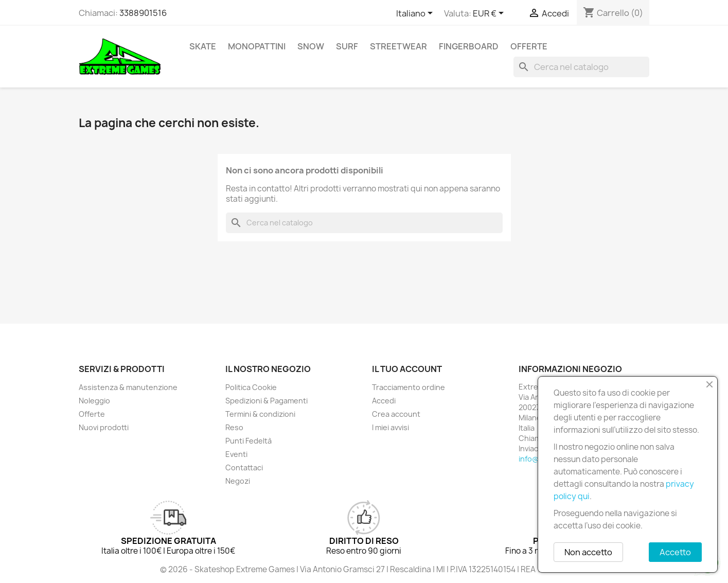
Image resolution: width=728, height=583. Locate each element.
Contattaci (244, 467)
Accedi (384, 401)
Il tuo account (407, 369)
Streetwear (398, 46)
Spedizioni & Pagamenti (267, 401)
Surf (347, 46)
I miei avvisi (390, 427)
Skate (203, 46)
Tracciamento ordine (409, 387)
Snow (311, 46)
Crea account (396, 414)
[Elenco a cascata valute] (490, 14)
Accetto (675, 552)
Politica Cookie (251, 387)
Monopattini (257, 46)
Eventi (236, 454)
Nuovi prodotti (104, 427)
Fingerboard (469, 46)
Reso (234, 427)
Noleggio (94, 401)
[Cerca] (581, 67)
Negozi (238, 481)
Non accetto (588, 552)
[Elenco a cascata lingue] (416, 14)
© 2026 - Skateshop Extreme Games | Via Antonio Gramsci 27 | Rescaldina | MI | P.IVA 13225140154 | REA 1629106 (364, 569)
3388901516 (143, 13)
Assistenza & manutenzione (128, 387)
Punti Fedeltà (248, 441)
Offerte (529, 46)
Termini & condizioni (260, 414)
